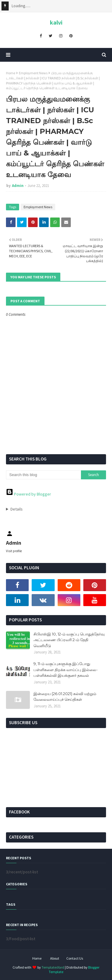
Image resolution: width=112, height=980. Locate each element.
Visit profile (14, 551)
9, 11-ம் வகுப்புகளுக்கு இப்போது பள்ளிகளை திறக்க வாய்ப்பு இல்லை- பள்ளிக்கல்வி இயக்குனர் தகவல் (66, 669)
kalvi (56, 22)
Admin (18, 186)
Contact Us (75, 958)
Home (11, 73)
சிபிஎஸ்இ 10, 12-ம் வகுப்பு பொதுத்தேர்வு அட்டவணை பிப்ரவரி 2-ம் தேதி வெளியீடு (69, 640)
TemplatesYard (53, 967)
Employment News (33, 73)
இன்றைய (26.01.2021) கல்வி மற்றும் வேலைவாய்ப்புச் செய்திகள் (65, 697)
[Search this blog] (43, 475)
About (55, 958)
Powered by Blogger (29, 494)
